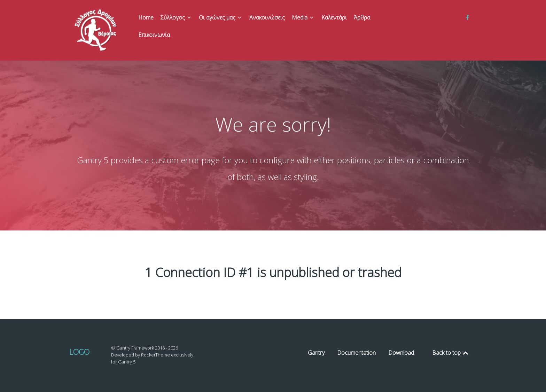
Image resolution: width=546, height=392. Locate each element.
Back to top (451, 353)
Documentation (356, 353)
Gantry (316, 353)
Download (401, 353)
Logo (79, 352)
